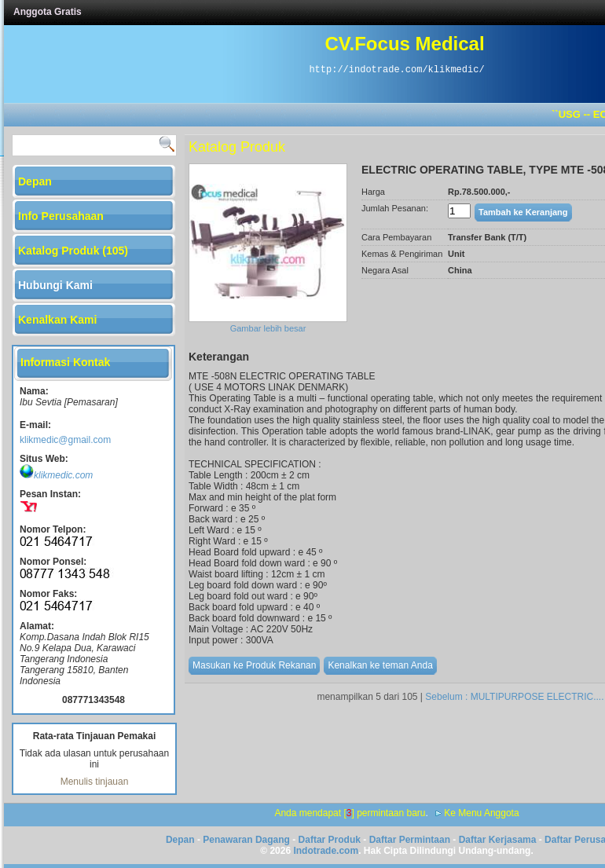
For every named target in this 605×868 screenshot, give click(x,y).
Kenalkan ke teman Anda (380, 665)
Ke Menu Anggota (481, 813)
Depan (180, 840)
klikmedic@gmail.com (65, 440)
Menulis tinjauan (95, 782)
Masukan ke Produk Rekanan (254, 665)
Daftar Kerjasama (498, 840)
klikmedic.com (56, 475)
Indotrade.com (326, 851)
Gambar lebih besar (268, 328)
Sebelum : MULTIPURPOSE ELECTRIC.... (514, 697)
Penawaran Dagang (246, 840)
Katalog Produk (237, 147)
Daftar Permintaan (410, 840)
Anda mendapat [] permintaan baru (350, 813)
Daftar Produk (330, 840)
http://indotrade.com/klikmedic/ (396, 70)
